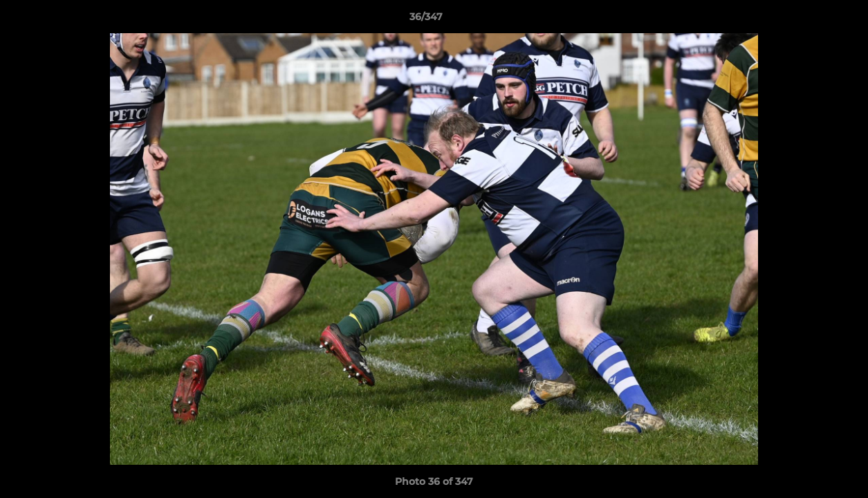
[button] (810, 20)
